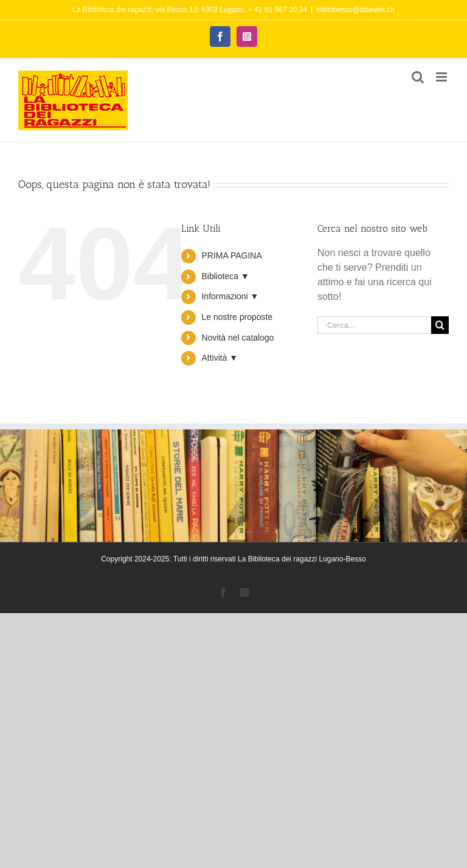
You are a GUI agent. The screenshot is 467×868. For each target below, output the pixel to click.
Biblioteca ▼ (225, 276)
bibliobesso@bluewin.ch (355, 10)
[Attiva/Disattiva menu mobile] (442, 77)
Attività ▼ (220, 358)
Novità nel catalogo (237, 338)
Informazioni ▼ (230, 296)
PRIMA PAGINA (231, 255)
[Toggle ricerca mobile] (418, 77)
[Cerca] (440, 325)
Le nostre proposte (237, 317)
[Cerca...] (374, 325)
